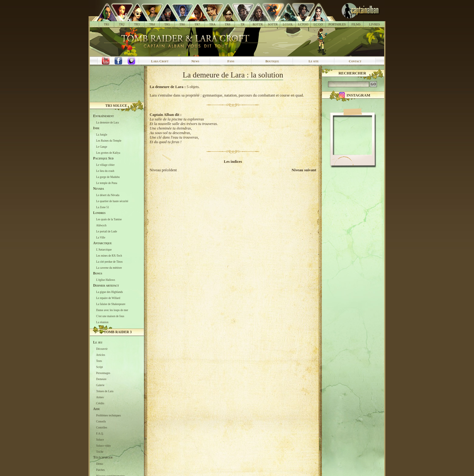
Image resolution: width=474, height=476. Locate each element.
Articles (101, 355)
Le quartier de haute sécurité (112, 201)
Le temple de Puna (107, 183)
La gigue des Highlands (109, 292)
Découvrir (102, 349)
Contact (355, 61)
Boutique (272, 61)
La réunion (102, 322)
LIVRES (375, 24)
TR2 (122, 24)
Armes (100, 397)
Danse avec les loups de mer (112, 310)
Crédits (100, 403)
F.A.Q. (100, 433)
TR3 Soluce (116, 106)
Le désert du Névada (108, 195)
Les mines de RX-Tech (109, 255)
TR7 (197, 24)
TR (243, 24)
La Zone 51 (103, 207)
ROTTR (258, 24)
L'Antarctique (104, 249)
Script (99, 367)
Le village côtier (105, 165)
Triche (100, 451)
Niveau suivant (304, 170)
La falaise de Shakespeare (111, 304)
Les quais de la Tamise (109, 219)
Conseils (101, 421)
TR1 (107, 24)
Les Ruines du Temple (109, 140)
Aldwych (101, 225)
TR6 (182, 24)
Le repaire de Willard (108, 298)
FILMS (356, 24)
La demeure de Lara (107, 122)
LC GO (318, 24)
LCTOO (303, 24)
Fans (231, 61)
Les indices (233, 162)
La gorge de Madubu (108, 177)
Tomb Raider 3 (118, 332)
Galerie (100, 385)
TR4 (152, 24)
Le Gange (102, 146)
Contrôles (102, 427)
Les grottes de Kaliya (108, 153)
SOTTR (273, 24)
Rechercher (352, 73)
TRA (212, 24)
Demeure (101, 379)
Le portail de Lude (107, 231)
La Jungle (102, 134)
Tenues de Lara (105, 391)
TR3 (137, 24)
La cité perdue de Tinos (109, 261)
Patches (101, 470)
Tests (99, 361)
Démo (100, 464)
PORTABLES (337, 24)
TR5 (167, 24)
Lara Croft (160, 61)
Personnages (103, 373)
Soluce (100, 439)
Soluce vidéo (103, 445)
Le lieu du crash (105, 171)
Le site (314, 61)
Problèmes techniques (109, 415)
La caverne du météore (109, 268)
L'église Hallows (106, 280)
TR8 (227, 24)
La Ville (101, 237)
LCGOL (288, 24)
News (195, 61)
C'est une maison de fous (110, 316)
